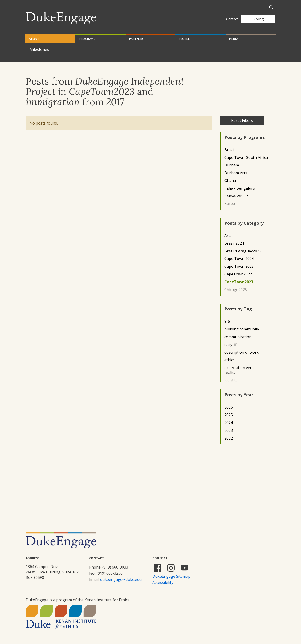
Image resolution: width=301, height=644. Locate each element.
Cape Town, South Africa (246, 158)
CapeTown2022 (238, 274)
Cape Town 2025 (239, 266)
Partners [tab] (137, 39)
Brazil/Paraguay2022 (243, 251)
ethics (230, 360)
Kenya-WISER (236, 196)
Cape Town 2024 (239, 259)
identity (231, 380)
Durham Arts (236, 173)
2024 (229, 423)
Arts (228, 236)
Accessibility (163, 582)
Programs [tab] (87, 39)
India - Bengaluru (240, 188)
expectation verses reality (241, 370)
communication (238, 337)
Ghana (230, 181)
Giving (258, 19)
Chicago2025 (236, 290)
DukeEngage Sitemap (171, 576)
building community (242, 329)
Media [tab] (234, 39)
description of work (242, 352)
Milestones (39, 49)
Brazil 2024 (234, 243)
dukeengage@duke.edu (121, 579)
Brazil (229, 150)
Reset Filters (242, 120)
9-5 (227, 321)
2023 (229, 430)
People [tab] (184, 39)
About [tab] (34, 39)
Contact (232, 19)
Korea (230, 204)
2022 (229, 438)
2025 (229, 415)
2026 (229, 407)
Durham (232, 165)
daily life (232, 345)
